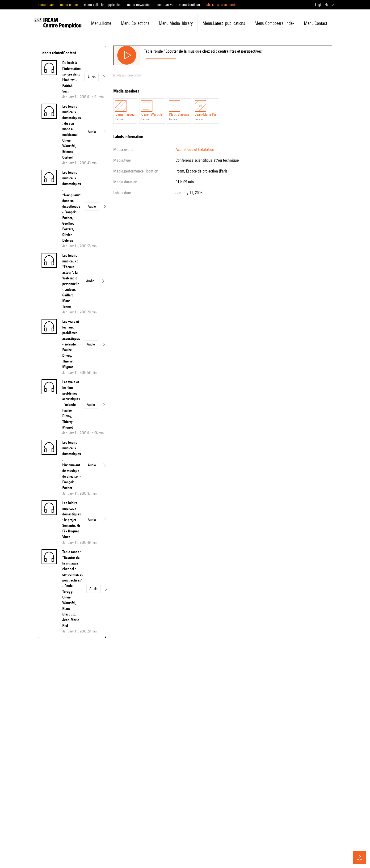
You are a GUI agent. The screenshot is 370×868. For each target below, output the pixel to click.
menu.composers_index (274, 23)
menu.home (101, 23)
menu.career (69, 5)
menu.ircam (46, 5)
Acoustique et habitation (195, 149)
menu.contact (315, 23)
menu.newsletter (139, 5)
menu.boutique (189, 5)
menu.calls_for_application (103, 5)
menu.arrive (165, 5)
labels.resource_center (222, 5)
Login (319, 5)
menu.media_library (176, 23)
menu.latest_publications (224, 23)
